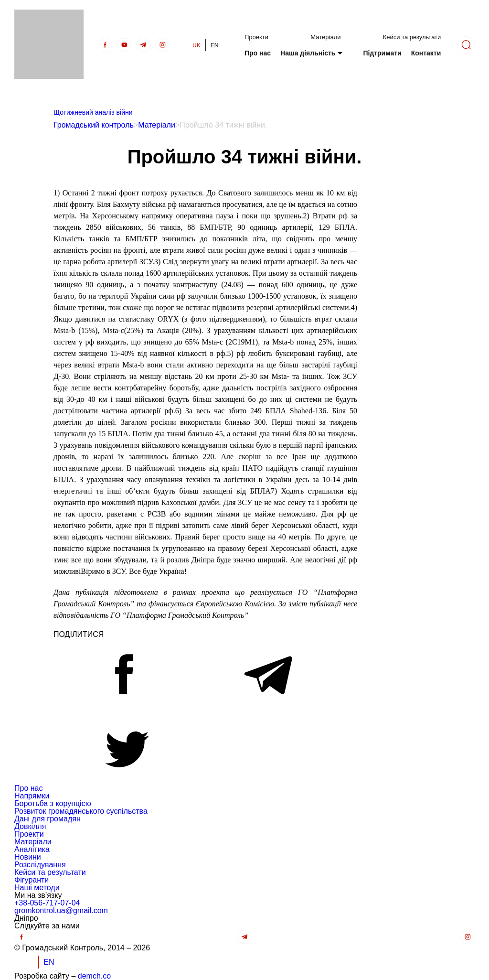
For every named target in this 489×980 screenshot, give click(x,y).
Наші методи (37, 888)
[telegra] (143, 45)
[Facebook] (105, 45)
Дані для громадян (48, 819)
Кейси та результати (412, 37)
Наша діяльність (308, 53)
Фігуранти (32, 880)
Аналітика (32, 849)
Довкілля (30, 826)
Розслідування (40, 865)
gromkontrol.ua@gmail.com (61, 910)
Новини (28, 857)
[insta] (162, 45)
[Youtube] (124, 45)
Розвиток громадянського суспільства (81, 811)
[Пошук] (466, 45)
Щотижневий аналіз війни (93, 112)
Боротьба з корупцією (53, 803)
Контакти (426, 53)
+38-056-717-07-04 (47, 903)
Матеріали (325, 37)
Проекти (256, 37)
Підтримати (382, 53)
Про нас (258, 53)
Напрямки (32, 796)
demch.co (94, 976)
